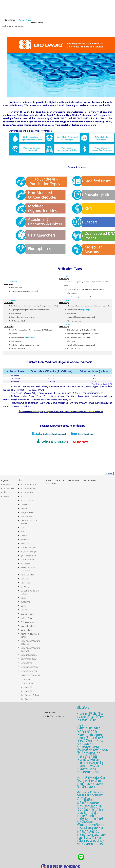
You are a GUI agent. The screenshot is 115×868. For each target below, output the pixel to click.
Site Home (10, 20)
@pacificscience (57, 717)
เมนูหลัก (4, 481)
